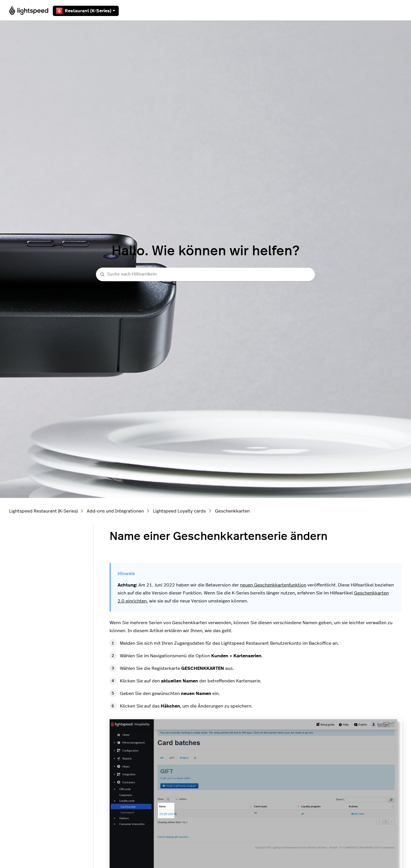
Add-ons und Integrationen (115, 511)
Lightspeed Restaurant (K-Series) (43, 511)
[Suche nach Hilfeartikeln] (205, 275)
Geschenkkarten (232, 511)
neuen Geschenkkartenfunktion (273, 585)
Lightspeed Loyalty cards (179, 511)
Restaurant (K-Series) (86, 11)
